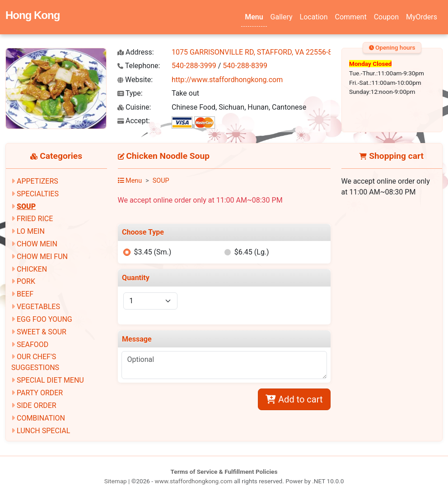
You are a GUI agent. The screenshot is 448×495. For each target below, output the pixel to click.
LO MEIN (31, 231)
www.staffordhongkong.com (193, 481)
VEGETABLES (38, 307)
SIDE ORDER (37, 405)
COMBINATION (41, 418)
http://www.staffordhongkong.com (227, 80)
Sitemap (116, 481)
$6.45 (252, 252)
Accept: (134, 121)
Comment (351, 17)
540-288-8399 (245, 66)
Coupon (386, 17)
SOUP (26, 206)
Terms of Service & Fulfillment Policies (224, 472)
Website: (135, 80)
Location (314, 17)
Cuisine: (134, 107)
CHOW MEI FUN (42, 257)
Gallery (282, 17)
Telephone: (139, 66)
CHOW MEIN (37, 244)
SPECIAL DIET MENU (50, 380)
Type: (130, 93)
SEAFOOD (33, 345)
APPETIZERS (37, 181)
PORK (26, 281)
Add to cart (294, 399)
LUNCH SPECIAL (43, 431)
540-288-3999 (194, 66)
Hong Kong (33, 15)
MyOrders (422, 17)
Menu (254, 17)
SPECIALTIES (38, 194)
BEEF (25, 294)
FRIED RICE (35, 219)
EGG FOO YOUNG (44, 319)
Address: (136, 52)
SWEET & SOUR (42, 332)
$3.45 (152, 252)
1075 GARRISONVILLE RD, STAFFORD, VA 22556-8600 (258, 52)
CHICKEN (32, 269)
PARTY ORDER (40, 393)
